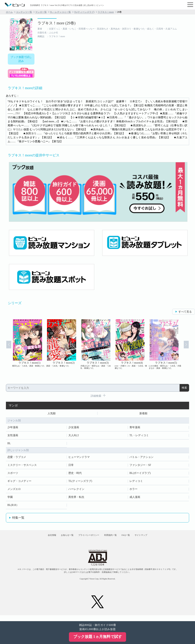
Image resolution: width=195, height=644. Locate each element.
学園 (10, 498)
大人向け (74, 436)
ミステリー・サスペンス (22, 466)
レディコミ (136, 482)
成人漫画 (135, 498)
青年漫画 (135, 428)
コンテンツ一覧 (24, 12)
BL (9, 444)
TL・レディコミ (139, 436)
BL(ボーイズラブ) (140, 474)
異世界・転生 (76, 498)
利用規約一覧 (114, 539)
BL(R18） (13, 506)
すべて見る (185, 312)
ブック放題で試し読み (21, 59)
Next (190, 348)
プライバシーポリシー (86, 539)
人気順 (52, 414)
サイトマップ (156, 539)
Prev (5, 348)
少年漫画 (13, 428)
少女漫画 (74, 428)
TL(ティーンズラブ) (84, 12)
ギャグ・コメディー (19, 482)
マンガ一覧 (41, 12)
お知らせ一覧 (58, 539)
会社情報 (37, 539)
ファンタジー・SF (140, 466)
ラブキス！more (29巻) (56, 23)
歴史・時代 (75, 474)
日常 (71, 466)
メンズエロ (14, 490)
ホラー (133, 490)
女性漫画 (13, 436)
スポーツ (13, 474)
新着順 (143, 414)
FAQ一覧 (135, 539)
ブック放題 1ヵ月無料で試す (98, 637)
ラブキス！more (106, 12)
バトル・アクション (141, 458)
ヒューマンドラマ (79, 458)
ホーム (9, 12)
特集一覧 (18, 519)
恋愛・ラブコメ (17, 458)
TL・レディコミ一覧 (60, 12)
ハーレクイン (76, 490)
